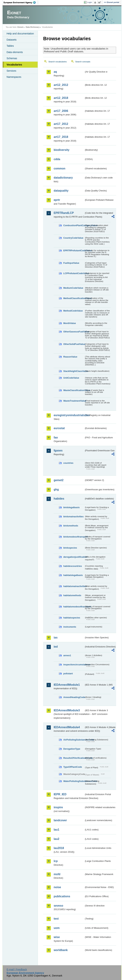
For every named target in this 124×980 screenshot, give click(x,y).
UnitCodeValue (71, 378)
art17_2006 (61, 111)
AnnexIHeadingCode (74, 697)
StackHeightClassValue (74, 371)
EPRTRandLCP (64, 213)
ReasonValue (70, 357)
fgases (58, 450)
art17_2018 (61, 137)
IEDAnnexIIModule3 (67, 710)
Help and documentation (20, 34)
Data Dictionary (33, 27)
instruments (70, 627)
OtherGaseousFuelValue (74, 332)
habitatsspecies (72, 618)
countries (68, 463)
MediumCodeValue (73, 288)
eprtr (57, 200)
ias (56, 638)
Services (11, 71)
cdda (57, 159)
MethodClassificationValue (74, 298)
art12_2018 (61, 98)
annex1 (67, 655)
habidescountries (73, 566)
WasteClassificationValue (74, 390)
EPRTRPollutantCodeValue (74, 250)
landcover (60, 820)
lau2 (56, 839)
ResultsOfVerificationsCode (74, 758)
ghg (56, 489)
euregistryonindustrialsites (69, 415)
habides (59, 499)
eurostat (59, 428)
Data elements (15, 52)
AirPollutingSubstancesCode (74, 740)
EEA (21, 2)
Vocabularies (14, 65)
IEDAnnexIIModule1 (67, 685)
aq (55, 72)
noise (57, 887)
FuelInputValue (71, 263)
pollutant (68, 673)
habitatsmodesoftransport (74, 607)
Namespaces (14, 77)
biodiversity (61, 150)
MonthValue (70, 323)
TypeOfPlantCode (73, 767)
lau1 (56, 830)
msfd (57, 874)
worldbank (61, 950)
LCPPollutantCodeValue (74, 273)
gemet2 (58, 480)
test (56, 919)
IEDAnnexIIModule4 (67, 727)
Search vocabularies (57, 62)
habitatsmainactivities (74, 586)
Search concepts (83, 62)
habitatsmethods (72, 595)
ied (56, 647)
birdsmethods (71, 526)
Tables (10, 46)
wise (57, 937)
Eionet (20, 27)
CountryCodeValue (73, 238)
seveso (58, 906)
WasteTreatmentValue (74, 401)
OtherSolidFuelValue (74, 344)
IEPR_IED (60, 794)
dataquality (61, 191)
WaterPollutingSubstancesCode (74, 781)
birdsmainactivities (73, 517)
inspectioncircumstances (74, 665)
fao (56, 437)
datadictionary (63, 178)
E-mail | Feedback (17, 969)
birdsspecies (70, 548)
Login (89, 2)
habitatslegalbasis (73, 575)
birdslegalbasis (71, 507)
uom (57, 928)
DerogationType (72, 749)
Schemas (12, 58)
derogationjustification (74, 557)
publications (62, 896)
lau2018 (59, 848)
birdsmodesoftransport (74, 537)
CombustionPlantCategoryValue (74, 225)
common (59, 168)
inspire (58, 807)
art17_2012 (61, 124)
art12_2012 (61, 85)
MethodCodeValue (73, 311)
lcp (56, 861)
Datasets (11, 40)
